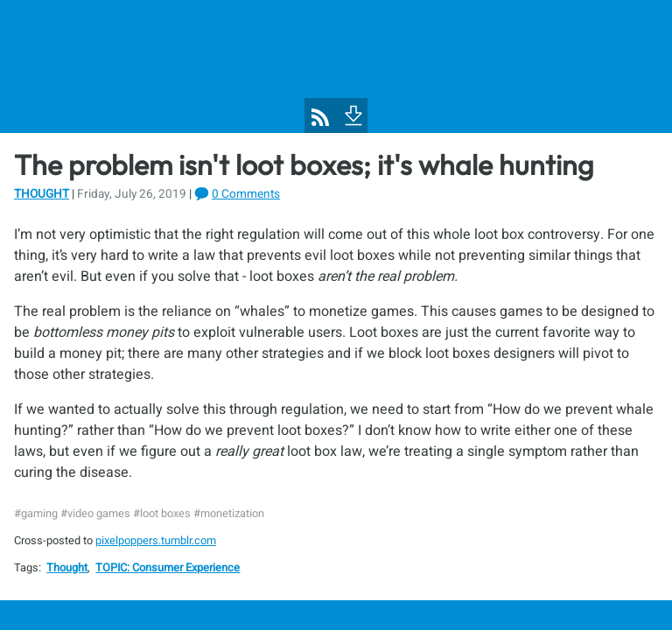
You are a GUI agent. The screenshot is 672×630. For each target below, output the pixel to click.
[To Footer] (352, 114)
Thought (42, 194)
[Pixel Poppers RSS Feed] (320, 117)
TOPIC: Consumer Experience (168, 568)
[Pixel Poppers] (336, 66)
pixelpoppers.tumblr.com (156, 541)
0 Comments (246, 194)
